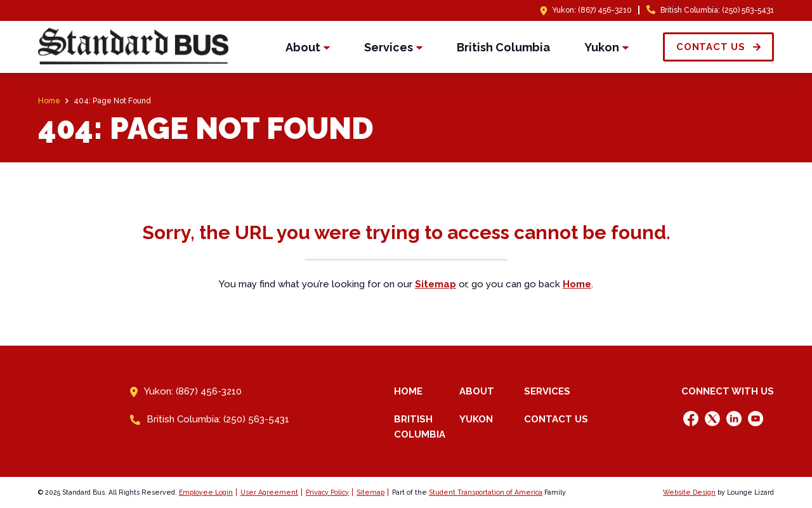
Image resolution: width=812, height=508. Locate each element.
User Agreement (269, 492)
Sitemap (370, 492)
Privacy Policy (327, 492)
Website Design (689, 492)
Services (547, 391)
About (477, 391)
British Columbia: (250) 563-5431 (717, 10)
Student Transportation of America (486, 492)
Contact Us (556, 419)
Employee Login (206, 492)
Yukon (476, 419)
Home (408, 391)
